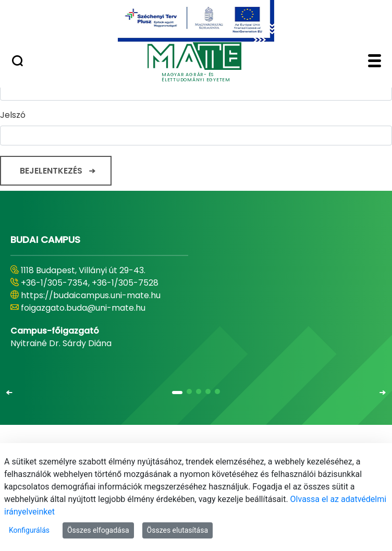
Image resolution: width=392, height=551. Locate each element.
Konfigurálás (29, 530)
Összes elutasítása (178, 530)
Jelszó (13, 115)
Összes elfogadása (98, 530)
